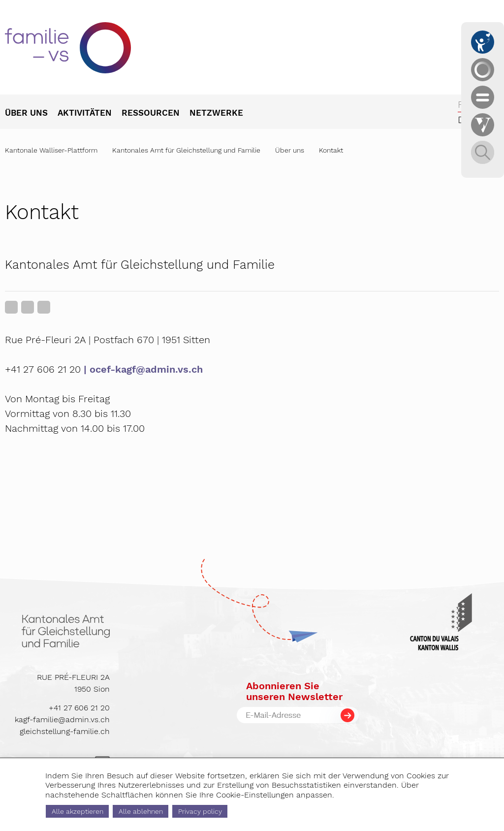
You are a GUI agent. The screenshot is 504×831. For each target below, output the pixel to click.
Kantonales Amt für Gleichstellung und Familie (186, 150)
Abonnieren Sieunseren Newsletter (294, 691)
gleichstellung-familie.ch (65, 731)
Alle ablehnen (141, 811)
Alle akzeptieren (78, 811)
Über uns (290, 150)
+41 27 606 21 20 (79, 708)
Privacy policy (200, 811)
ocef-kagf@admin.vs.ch (146, 369)
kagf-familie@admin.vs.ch (62, 719)
